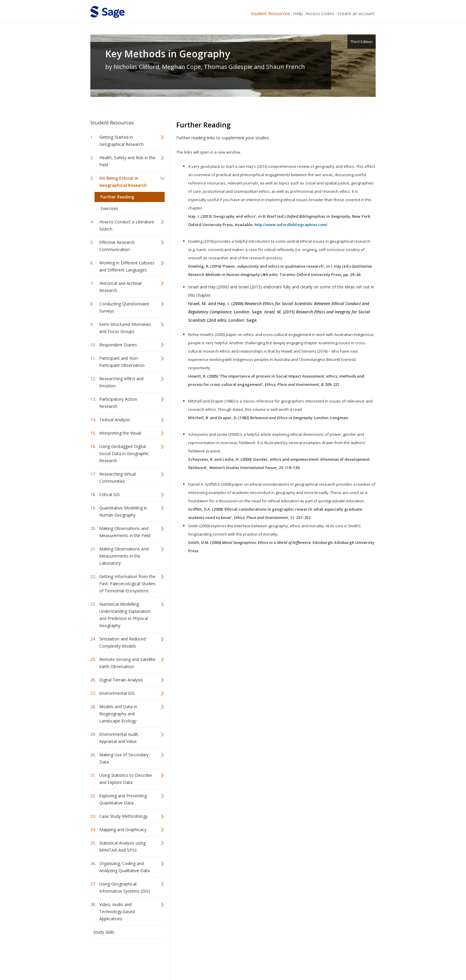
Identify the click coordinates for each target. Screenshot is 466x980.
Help (298, 13)
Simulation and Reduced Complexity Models (122, 642)
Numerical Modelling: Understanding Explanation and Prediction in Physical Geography (125, 615)
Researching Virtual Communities (118, 478)
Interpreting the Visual (120, 433)
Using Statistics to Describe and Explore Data (126, 779)
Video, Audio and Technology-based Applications (117, 912)
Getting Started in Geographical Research (121, 141)
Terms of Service (267, 958)
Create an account (356, 13)
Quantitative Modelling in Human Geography (123, 511)
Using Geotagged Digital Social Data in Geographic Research (124, 453)
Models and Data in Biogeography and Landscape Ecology (118, 714)
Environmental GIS (117, 693)
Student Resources (270, 13)
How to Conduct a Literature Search (127, 225)
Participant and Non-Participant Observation (122, 362)
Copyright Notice (303, 958)
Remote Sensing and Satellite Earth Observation (127, 663)
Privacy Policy (336, 958)
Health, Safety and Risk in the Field (127, 161)
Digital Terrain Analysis (121, 680)
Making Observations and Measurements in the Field (125, 532)
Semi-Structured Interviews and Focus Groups (125, 328)
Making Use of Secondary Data (124, 758)
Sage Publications (124, 958)
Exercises (109, 208)
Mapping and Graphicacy (123, 830)
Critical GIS (110, 494)
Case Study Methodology (123, 816)
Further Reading (117, 197)
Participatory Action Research (118, 403)
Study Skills (104, 932)
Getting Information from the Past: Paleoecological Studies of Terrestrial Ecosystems (127, 584)
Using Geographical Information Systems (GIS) (125, 887)
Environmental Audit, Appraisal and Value (119, 738)
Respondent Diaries (118, 345)
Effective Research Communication (117, 246)
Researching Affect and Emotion (121, 382)
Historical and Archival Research (120, 287)
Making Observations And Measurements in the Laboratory (124, 556)
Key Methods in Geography (168, 54)
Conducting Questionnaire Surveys (124, 307)
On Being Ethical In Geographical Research (123, 182)
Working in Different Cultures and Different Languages (127, 266)
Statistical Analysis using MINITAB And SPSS (122, 846)
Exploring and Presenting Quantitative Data (123, 799)
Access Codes (320, 13)
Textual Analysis (115, 420)
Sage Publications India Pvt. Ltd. (177, 958)
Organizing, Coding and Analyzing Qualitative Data (125, 867)
